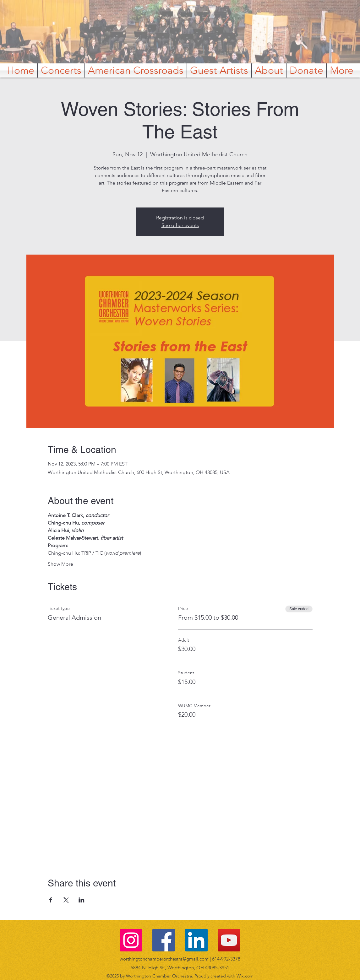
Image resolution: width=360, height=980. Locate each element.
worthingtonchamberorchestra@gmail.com (164, 959)
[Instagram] (131, 940)
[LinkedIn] (196, 940)
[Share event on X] (66, 900)
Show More (60, 564)
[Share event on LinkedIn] (82, 900)
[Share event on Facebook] (51, 900)
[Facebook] (164, 940)
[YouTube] (229, 940)
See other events (180, 225)
